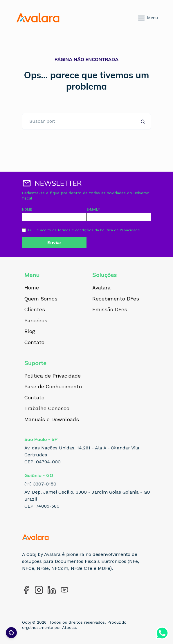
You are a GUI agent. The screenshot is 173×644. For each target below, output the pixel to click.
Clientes (35, 310)
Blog (30, 332)
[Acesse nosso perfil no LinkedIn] (52, 590)
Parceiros (36, 321)
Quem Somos (41, 299)
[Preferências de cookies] (11, 633)
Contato (34, 343)
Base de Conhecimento (53, 387)
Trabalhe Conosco (47, 409)
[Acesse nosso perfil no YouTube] (64, 590)
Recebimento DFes (116, 299)
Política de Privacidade (120, 230)
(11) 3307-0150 (40, 484)
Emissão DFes (110, 310)
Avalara (101, 288)
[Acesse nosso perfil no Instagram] (39, 590)
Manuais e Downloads (52, 420)
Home (32, 288)
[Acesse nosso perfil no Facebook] (26, 590)
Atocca (69, 627)
